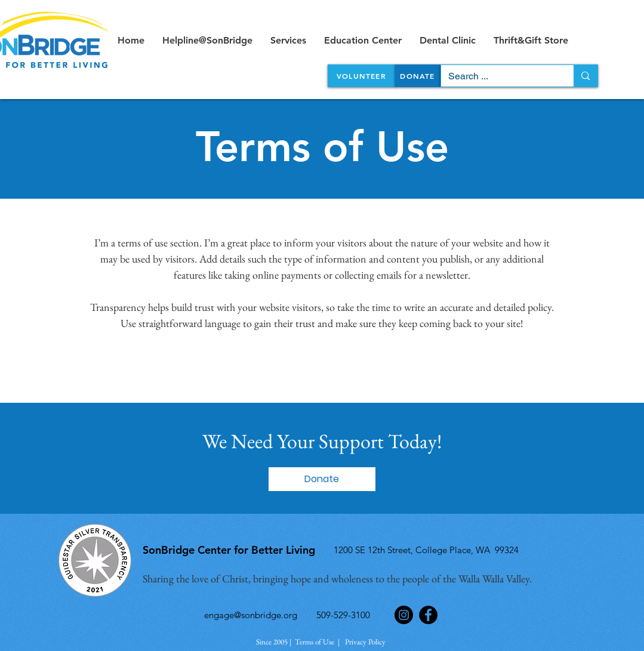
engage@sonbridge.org (251, 615)
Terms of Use (315, 642)
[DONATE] (418, 76)
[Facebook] (428, 615)
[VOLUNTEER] (362, 76)
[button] (322, 479)
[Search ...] (499, 76)
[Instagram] (404, 615)
